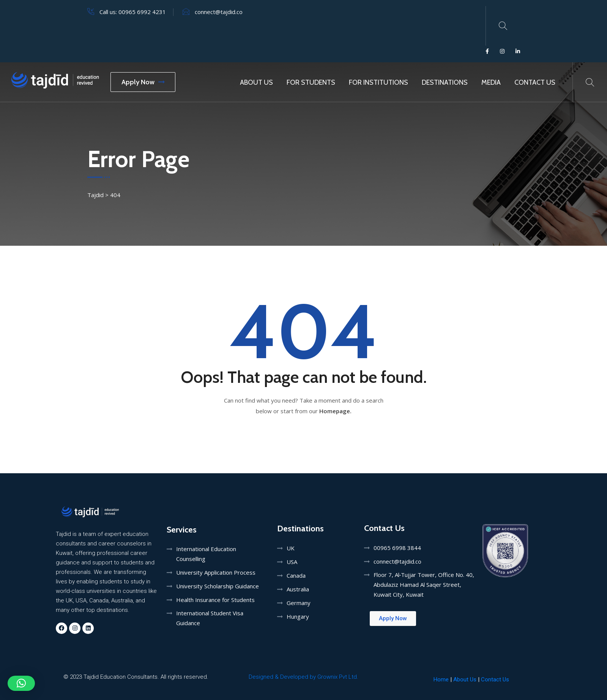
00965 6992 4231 (142, 12)
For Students (311, 82)
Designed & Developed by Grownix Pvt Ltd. (303, 677)
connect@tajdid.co (219, 12)
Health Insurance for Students (215, 600)
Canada (296, 575)
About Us (256, 82)
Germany (299, 603)
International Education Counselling (206, 554)
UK (291, 548)
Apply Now (143, 82)
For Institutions (378, 82)
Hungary (298, 616)
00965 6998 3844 (397, 548)
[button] (21, 683)
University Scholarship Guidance (218, 586)
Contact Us (535, 82)
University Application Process (216, 572)
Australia (298, 589)
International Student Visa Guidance (210, 618)
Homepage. (335, 411)
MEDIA (491, 82)
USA (292, 562)
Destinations (445, 82)
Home (441, 679)
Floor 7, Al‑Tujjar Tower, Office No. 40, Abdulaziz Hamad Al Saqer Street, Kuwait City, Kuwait (424, 585)
